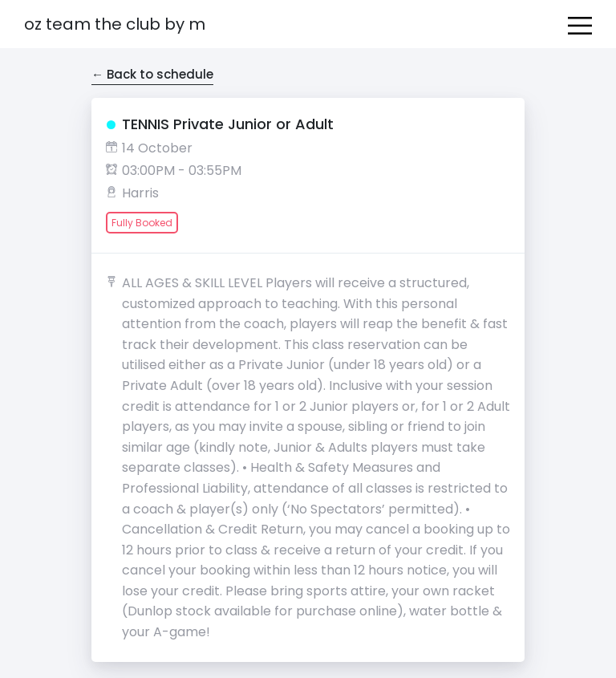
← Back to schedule (152, 74)
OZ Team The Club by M (115, 24)
